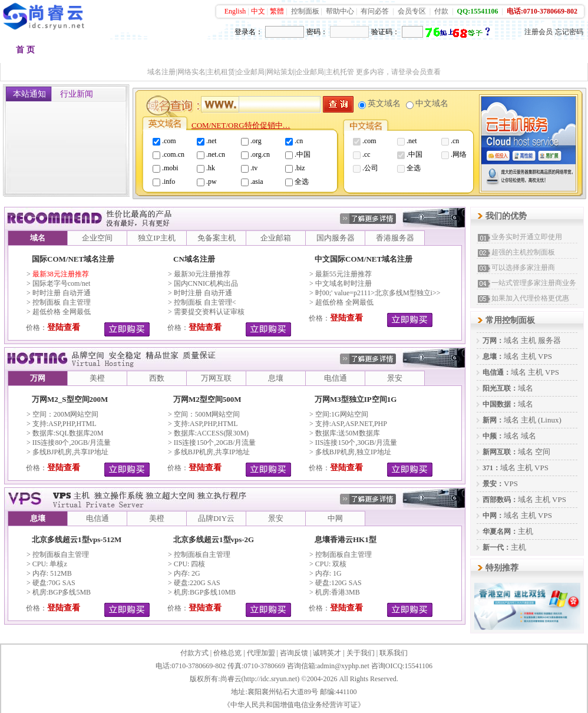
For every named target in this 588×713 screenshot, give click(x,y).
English (235, 11)
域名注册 (77, 53)
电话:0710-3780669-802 (542, 11)
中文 (258, 11)
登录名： (249, 32)
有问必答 (375, 11)
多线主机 (254, 53)
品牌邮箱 (313, 53)
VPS (545, 356)
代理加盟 (261, 653)
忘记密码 (569, 32)
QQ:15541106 (478, 11)
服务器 (549, 340)
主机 (528, 340)
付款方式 (194, 653)
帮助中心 (340, 11)
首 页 (25, 50)
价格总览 (227, 653)
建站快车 (488, 53)
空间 (543, 452)
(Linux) (550, 420)
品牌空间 (136, 53)
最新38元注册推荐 (61, 274)
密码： (317, 32)
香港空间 (195, 53)
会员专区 (412, 11)
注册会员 (539, 32)
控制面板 (305, 11)
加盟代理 (430, 53)
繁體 (277, 11)
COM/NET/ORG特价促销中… (241, 125)
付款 (441, 11)
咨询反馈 (294, 653)
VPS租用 (371, 53)
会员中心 (547, 53)
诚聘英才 (327, 653)
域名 (511, 340)
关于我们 (361, 653)
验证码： (385, 32)
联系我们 (394, 653)
